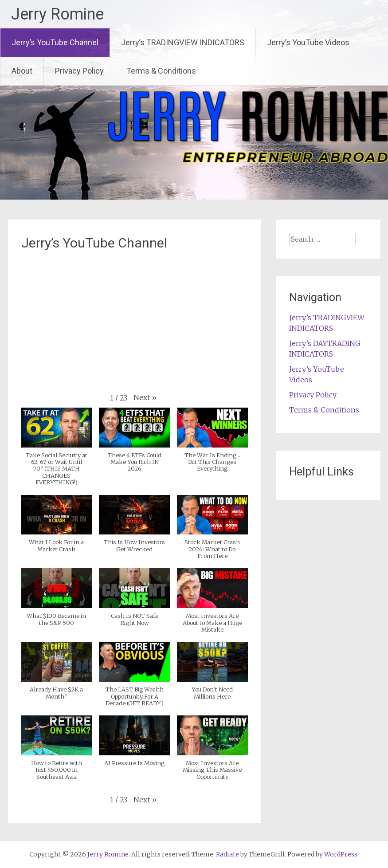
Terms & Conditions (161, 71)
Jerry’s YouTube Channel (55, 42)
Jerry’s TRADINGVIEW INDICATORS (183, 42)
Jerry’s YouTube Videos (308, 42)
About (22, 71)
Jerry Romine (57, 14)
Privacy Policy (79, 71)
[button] (145, 397)
